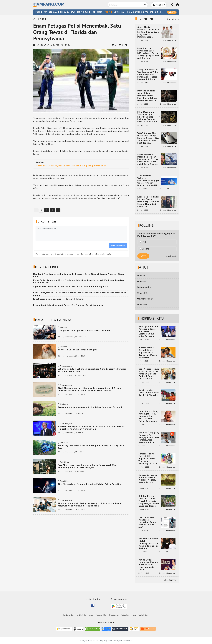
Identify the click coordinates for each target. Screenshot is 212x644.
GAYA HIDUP (76, 12)
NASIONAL (64, 462)
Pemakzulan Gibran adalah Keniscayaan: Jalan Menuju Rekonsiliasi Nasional (149, 543)
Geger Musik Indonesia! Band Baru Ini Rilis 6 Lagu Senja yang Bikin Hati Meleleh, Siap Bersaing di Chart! (148, 32)
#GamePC (142, 276)
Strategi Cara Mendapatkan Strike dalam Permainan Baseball (90, 407)
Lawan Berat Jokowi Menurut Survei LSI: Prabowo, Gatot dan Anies (68, 305)
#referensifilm (144, 287)
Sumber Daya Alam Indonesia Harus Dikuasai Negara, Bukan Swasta (148, 479)
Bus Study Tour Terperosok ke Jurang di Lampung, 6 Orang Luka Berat (91, 447)
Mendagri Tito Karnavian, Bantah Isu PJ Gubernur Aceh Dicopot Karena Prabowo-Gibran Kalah (79, 275)
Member (158, 5)
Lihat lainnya (172, 19)
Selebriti (64, 328)
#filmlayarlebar (145, 299)
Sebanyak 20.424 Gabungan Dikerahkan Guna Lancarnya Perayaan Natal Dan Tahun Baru (92, 370)
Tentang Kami (69, 615)
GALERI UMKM (157, 12)
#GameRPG (142, 293)
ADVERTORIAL (50, 12)
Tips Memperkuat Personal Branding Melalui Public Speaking (90, 484)
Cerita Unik (65, 443)
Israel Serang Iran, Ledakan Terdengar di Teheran (59, 299)
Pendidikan (65, 481)
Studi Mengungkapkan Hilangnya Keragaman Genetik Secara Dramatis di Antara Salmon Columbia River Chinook (89, 389)
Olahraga (64, 404)
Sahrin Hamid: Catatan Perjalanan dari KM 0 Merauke (149, 393)
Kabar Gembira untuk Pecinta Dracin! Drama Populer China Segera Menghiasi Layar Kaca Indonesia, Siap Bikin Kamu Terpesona (148, 202)
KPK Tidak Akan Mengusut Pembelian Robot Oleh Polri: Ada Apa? (147, 522)
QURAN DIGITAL (141, 12)
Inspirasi (64, 347)
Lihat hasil (171, 256)
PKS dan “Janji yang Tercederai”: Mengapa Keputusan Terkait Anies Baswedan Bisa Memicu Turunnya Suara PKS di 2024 (149, 437)
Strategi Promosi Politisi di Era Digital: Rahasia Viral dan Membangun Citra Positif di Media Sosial (148, 459)
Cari (144, 5)
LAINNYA (172, 12)
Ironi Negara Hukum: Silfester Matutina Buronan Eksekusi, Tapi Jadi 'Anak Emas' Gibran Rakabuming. (149, 374)
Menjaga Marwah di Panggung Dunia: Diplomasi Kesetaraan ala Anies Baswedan (149, 331)
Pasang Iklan (102, 615)
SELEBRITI (98, 12)
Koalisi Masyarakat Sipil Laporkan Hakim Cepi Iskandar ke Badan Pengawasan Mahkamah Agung (80, 294)
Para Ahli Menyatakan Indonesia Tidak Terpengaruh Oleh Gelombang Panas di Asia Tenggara (87, 466)
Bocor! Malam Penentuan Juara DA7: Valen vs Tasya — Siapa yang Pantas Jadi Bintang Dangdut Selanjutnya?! (148, 53)
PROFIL (39, 12)
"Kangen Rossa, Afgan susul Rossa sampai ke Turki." (84, 331)
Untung (144, 249)
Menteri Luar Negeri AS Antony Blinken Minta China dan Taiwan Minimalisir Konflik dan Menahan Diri (91, 428)
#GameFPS (142, 305)
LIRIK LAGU (64, 12)
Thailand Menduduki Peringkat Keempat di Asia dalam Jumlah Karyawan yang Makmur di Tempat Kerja (90, 505)
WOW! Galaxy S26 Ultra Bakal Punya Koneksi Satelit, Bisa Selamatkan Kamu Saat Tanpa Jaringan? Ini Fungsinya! (148, 138)
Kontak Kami (144, 615)
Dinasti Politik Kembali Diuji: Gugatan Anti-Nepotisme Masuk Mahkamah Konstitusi (148, 353)
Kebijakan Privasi (128, 615)
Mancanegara (66, 366)
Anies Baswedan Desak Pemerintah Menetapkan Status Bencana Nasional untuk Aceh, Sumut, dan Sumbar (148, 159)
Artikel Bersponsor (86, 615)
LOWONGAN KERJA (123, 12)
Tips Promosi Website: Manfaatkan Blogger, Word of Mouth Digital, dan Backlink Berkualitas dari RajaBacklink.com (148, 180)
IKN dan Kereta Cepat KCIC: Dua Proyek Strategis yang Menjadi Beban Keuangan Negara (149, 501)
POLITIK (109, 12)
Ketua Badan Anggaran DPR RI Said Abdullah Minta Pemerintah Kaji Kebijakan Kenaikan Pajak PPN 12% (79, 281)
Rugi (143, 242)
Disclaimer (114, 615)
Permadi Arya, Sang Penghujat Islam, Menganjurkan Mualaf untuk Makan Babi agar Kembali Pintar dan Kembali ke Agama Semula (148, 416)
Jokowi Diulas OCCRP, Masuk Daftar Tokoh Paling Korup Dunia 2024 (71, 166)
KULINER (87, 12)
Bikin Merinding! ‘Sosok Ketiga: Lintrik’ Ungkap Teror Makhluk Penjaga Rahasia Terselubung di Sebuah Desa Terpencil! (148, 117)
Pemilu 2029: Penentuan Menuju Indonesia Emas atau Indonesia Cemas (148, 565)
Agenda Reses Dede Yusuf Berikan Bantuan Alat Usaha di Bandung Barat (71, 286)
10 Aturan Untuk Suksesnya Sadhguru (77, 350)
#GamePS (142, 281)
